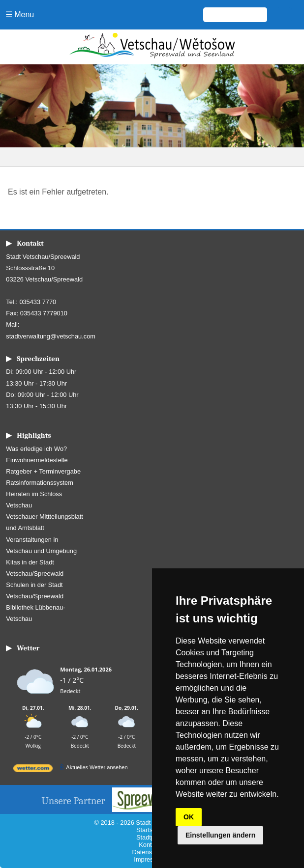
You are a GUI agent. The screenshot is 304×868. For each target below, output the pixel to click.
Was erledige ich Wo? (36, 449)
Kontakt (149, 845)
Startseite (150, 830)
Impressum (149, 859)
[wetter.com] (33, 770)
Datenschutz (149, 852)
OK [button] (189, 817)
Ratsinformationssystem (40, 483)
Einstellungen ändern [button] (220, 835)
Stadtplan (150, 837)
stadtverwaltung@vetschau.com (51, 336)
